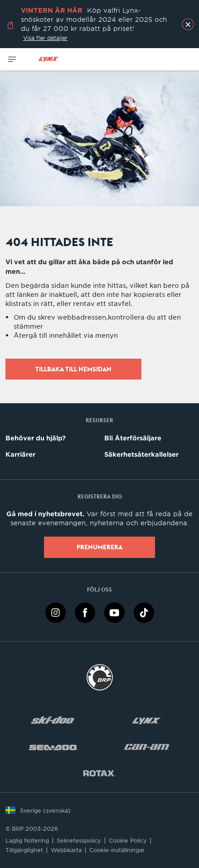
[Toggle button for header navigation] (12, 59)
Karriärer (20, 454)
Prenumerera (99, 547)
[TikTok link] (144, 612)
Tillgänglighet (24, 850)
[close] (188, 24)
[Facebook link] (85, 612)
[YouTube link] (114, 612)
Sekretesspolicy (79, 840)
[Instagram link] (56, 612)
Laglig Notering (27, 840)
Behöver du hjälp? (36, 438)
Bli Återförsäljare (133, 438)
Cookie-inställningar (117, 850)
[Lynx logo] (49, 59)
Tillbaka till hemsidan (73, 369)
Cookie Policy (128, 840)
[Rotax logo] (99, 773)
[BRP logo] (100, 676)
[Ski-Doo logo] (53, 721)
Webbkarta (66, 850)
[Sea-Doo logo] (53, 747)
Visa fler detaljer (45, 38)
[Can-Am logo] (147, 747)
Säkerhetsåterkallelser (141, 454)
